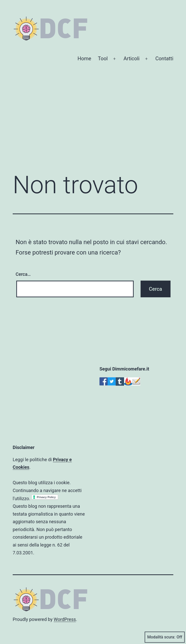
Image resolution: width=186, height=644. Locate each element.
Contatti (164, 58)
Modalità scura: (165, 637)
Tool (103, 58)
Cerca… (23, 274)
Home (84, 58)
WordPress (65, 619)
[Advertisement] (93, 126)
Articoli (132, 58)
